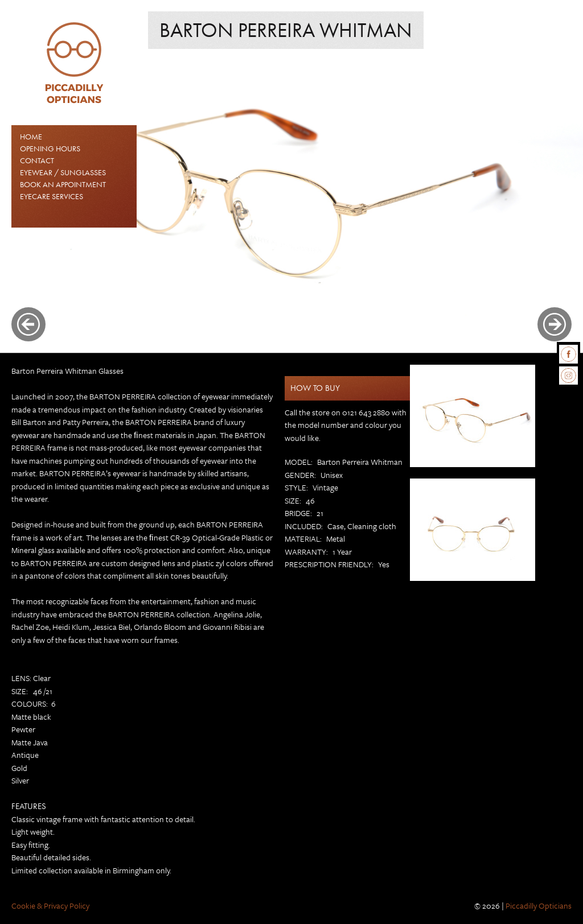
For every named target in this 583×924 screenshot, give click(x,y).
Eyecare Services (52, 196)
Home (31, 137)
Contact (37, 160)
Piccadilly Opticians (539, 906)
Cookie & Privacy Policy (50, 906)
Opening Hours (50, 148)
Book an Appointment (63, 184)
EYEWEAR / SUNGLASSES (63, 172)
